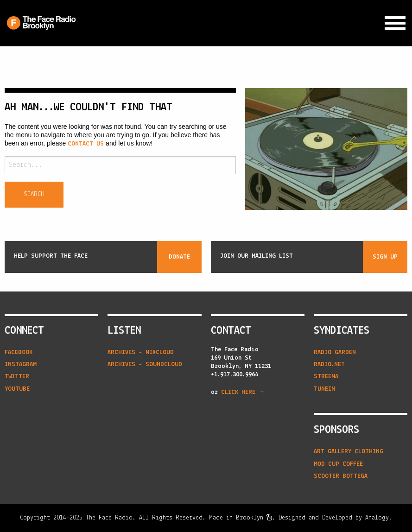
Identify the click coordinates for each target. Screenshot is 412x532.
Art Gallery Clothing (349, 452)
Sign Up (385, 257)
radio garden (335, 352)
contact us (86, 144)
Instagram (21, 364)
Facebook (19, 352)
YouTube (17, 389)
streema (326, 377)
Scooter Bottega (341, 476)
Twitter (17, 377)
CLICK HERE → (243, 392)
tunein (324, 389)
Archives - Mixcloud (141, 352)
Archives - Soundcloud (145, 364)
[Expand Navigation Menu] (395, 23)
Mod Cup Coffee (338, 464)
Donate (179, 257)
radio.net (329, 364)
